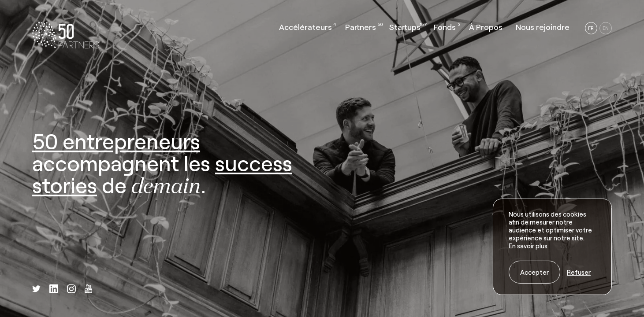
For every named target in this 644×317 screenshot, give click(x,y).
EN (606, 28)
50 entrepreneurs (116, 141)
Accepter (534, 272)
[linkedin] (54, 290)
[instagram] (71, 290)
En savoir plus (528, 246)
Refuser (579, 272)
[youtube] (88, 290)
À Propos (486, 27)
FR (591, 28)
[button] (305, 29)
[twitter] (36, 289)
